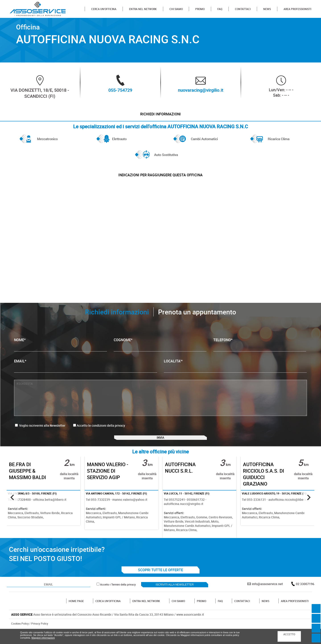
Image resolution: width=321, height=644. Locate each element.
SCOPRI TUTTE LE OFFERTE (160, 584)
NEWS (267, 9)
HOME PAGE (76, 615)
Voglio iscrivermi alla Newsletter (40, 433)
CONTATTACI (243, 9)
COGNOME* (160, 352)
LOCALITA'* (235, 374)
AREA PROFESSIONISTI (297, 9)
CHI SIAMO (176, 9)
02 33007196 (305, 598)
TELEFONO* (260, 352)
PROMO (200, 9)
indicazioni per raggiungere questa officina (160, 181)
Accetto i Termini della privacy (118, 598)
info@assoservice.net (267, 598)
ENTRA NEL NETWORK (143, 9)
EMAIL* (85, 374)
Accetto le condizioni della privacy (101, 433)
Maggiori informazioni (43, 638)
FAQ (220, 9)
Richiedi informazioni (160, 116)
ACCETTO (289, 634)
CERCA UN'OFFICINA (104, 9)
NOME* (60, 352)
